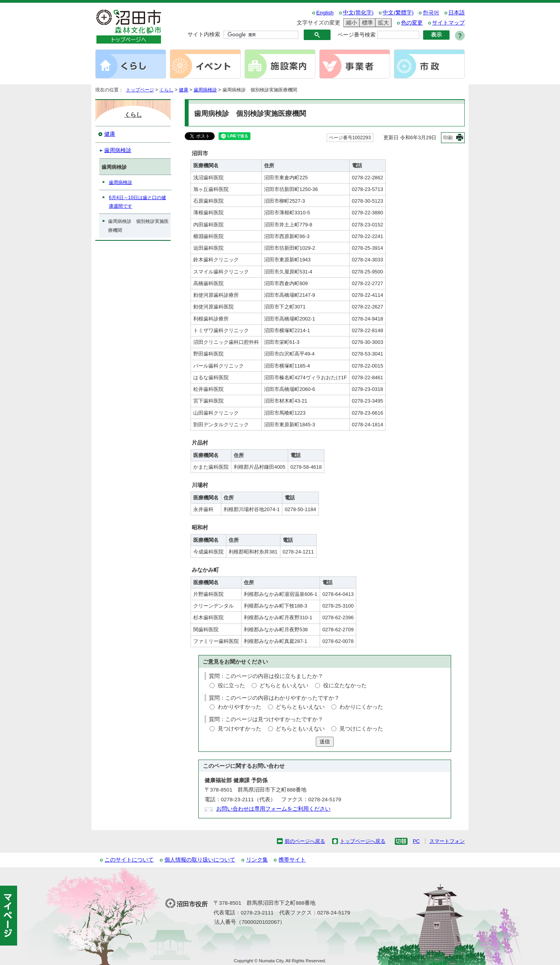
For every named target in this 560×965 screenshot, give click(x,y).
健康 (184, 90)
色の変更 (412, 23)
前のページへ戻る (305, 841)
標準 (366, 23)
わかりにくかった (361, 707)
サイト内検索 (204, 34)
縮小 (350, 23)
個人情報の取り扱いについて (200, 860)
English (325, 13)
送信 (325, 742)
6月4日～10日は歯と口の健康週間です (137, 202)
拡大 (382, 23)
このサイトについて (129, 860)
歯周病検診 (205, 90)
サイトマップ (448, 23)
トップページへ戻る (363, 841)
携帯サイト (292, 860)
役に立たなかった (345, 686)
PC (416, 841)
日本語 (457, 13)
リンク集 (257, 860)
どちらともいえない (284, 686)
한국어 (431, 13)
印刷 (448, 138)
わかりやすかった (240, 707)
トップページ (140, 90)
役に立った (231, 686)
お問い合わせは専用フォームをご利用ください (273, 809)
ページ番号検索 (357, 35)
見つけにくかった (361, 729)
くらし (166, 90)
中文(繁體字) (398, 13)
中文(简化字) (358, 13)
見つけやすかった (240, 729)
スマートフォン (447, 841)
